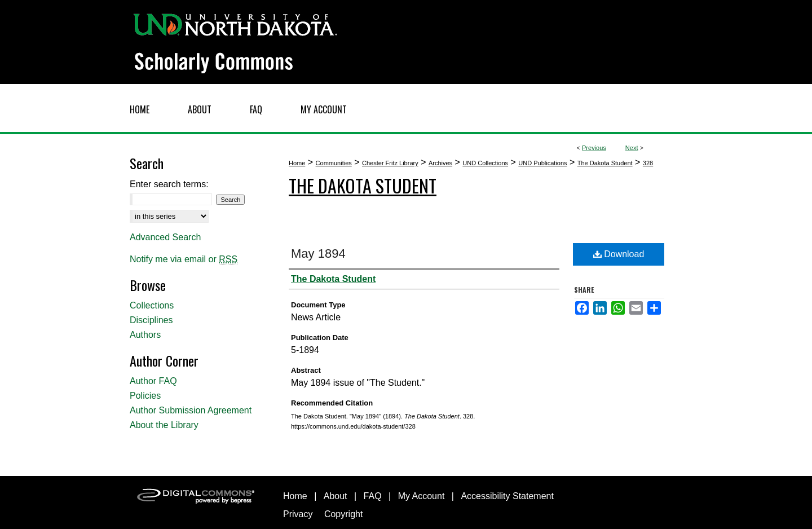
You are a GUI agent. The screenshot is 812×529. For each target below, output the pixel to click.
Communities (334, 163)
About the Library (164, 425)
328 (648, 163)
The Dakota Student (605, 163)
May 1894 (318, 254)
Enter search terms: (169, 184)
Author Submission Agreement (191, 410)
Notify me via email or (184, 259)
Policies (145, 396)
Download (619, 254)
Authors (145, 335)
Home (297, 163)
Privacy (298, 514)
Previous (594, 148)
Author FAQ (153, 381)
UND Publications (542, 163)
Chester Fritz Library (390, 163)
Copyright (343, 514)
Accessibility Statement (507, 496)
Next (632, 148)
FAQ (373, 496)
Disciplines (151, 320)
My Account (422, 496)
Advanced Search (165, 237)
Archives (440, 163)
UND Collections (485, 163)
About (336, 496)
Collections (152, 305)
